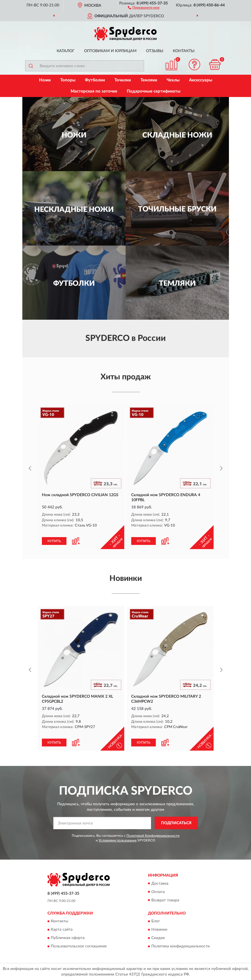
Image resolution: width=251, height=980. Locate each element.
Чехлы (173, 80)
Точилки (123, 80)
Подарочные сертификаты (154, 91)
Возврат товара (165, 900)
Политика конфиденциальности (181, 946)
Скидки (158, 938)
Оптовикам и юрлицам (110, 51)
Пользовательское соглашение (79, 946)
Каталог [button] (66, 51)
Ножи (45, 80)
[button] (144, 7)
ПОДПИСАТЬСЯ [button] (176, 823)
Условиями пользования (118, 840)
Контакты (184, 51)
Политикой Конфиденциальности (153, 836)
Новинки (159, 930)
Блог (156, 921)
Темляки (149, 80)
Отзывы (155, 51)
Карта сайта (62, 930)
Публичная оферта (68, 938)
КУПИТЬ (54, 541)
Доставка (160, 884)
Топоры (68, 80)
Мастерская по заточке (94, 91)
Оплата (158, 892)
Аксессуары (201, 80)
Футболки (95, 80)
